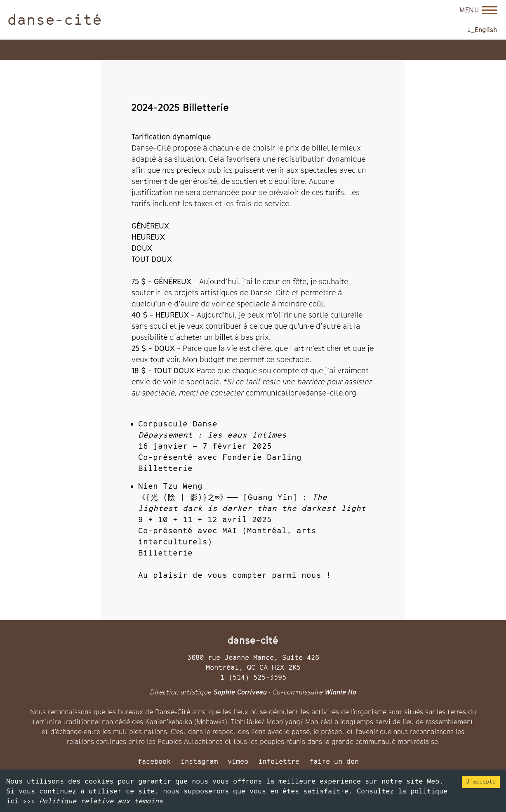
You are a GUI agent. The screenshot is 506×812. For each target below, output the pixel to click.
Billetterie (165, 468)
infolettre (279, 761)
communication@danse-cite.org (301, 393)
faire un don (334, 761)
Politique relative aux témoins (101, 801)
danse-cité (55, 19)
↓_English (482, 30)
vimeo (238, 761)
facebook (154, 761)
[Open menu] (478, 10)
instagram (199, 761)
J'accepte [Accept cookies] (481, 781)
